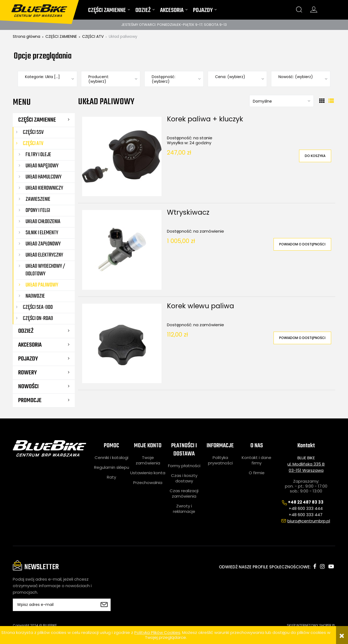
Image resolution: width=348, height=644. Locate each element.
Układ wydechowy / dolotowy (45, 270)
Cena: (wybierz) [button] (230, 77)
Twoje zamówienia (148, 460)
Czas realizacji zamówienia (184, 494)
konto (314, 10)
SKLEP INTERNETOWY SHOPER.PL (311, 625)
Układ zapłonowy (43, 244)
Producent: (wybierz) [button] (99, 79)
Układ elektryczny (44, 255)
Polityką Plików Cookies (157, 632)
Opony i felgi (38, 210)
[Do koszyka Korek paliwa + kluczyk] (315, 156)
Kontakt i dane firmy (257, 460)
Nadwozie (35, 296)
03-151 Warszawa (306, 470)
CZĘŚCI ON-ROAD (38, 318)
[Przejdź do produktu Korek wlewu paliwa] (122, 343)
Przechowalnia (148, 483)
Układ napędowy (42, 166)
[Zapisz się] (104, 605)
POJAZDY (28, 359)
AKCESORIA (30, 345)
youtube (331, 566)
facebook (315, 566)
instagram (322, 566)
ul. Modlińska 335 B (306, 464)
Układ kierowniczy (44, 188)
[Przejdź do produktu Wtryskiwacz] (122, 250)
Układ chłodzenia (43, 222)
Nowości (28, 387)
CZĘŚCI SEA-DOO (38, 307)
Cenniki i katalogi (111, 458)
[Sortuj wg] (282, 101)
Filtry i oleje (38, 155)
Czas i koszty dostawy (184, 478)
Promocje (30, 400)
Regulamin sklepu (112, 467)
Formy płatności (184, 466)
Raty (111, 477)
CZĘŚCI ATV (33, 144)
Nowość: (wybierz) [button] (296, 77)
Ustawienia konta (148, 473)
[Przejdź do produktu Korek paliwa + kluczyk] (122, 156)
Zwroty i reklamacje (184, 509)
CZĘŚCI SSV (33, 132)
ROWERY (27, 373)
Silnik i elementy (42, 233)
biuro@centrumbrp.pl (309, 521)
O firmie (257, 473)
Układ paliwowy (42, 285)
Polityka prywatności (220, 460)
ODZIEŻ (26, 331)
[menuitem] (109, 12)
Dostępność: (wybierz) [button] (164, 79)
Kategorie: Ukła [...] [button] (42, 77)
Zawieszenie (38, 199)
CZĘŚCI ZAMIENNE (37, 120)
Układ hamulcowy (43, 177)
